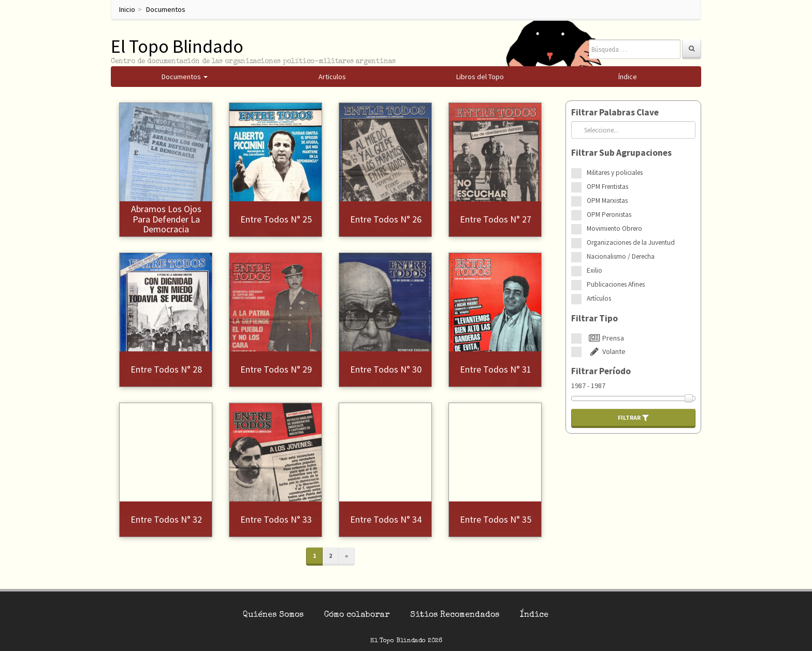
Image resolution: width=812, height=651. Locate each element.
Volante (606, 351)
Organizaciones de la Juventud (631, 242)
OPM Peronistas (609, 214)
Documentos (166, 9)
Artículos (599, 298)
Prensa (605, 338)
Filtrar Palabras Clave (615, 112)
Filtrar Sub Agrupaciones (621, 153)
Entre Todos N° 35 (496, 519)
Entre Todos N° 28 (166, 369)
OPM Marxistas (607, 201)
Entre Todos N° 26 (386, 219)
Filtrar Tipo (594, 318)
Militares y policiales (615, 173)
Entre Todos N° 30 (386, 369)
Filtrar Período (601, 371)
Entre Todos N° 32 (166, 519)
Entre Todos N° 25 (276, 219)
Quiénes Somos (273, 615)
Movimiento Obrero (614, 228)
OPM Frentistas (607, 187)
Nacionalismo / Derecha (621, 256)
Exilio (594, 270)
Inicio (127, 9)
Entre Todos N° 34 (386, 519)
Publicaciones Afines (616, 284)
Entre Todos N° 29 (276, 369)
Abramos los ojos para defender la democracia (166, 219)
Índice (534, 615)
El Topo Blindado (177, 46)
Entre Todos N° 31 (496, 369)
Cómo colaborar (357, 615)
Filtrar (633, 418)
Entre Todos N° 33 (276, 519)
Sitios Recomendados (455, 615)
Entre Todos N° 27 (496, 219)
